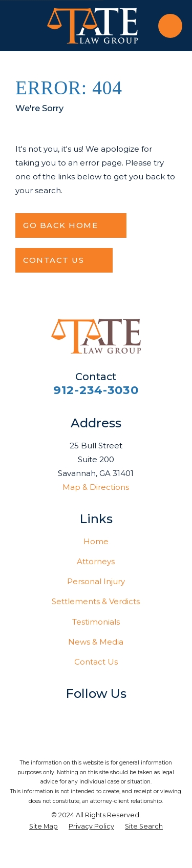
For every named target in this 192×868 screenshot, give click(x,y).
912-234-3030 (96, 390)
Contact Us (96, 662)
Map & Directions (96, 487)
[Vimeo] (138, 715)
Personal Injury (96, 581)
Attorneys (96, 561)
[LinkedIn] (96, 715)
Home (96, 541)
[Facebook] (54, 715)
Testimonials (96, 622)
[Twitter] (75, 715)
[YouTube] (117, 715)
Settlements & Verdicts (96, 601)
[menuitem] (44, 827)
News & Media (96, 642)
